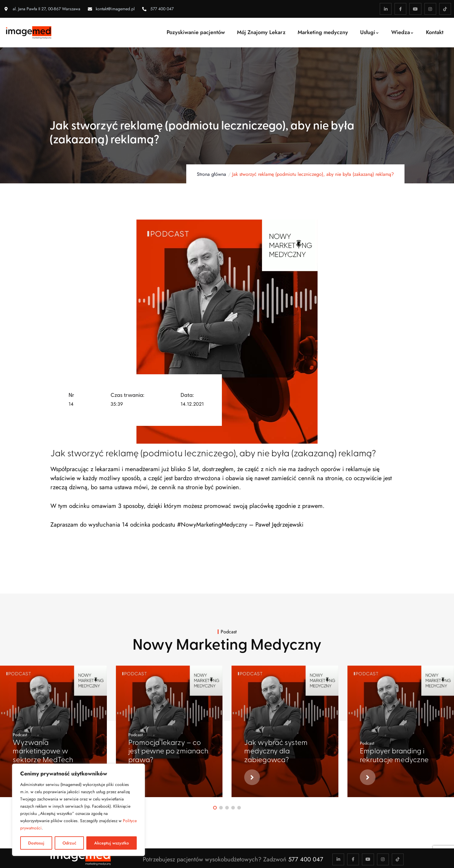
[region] (78, 810)
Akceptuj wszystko (112, 843)
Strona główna (211, 174)
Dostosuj (36, 843)
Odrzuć (69, 843)
